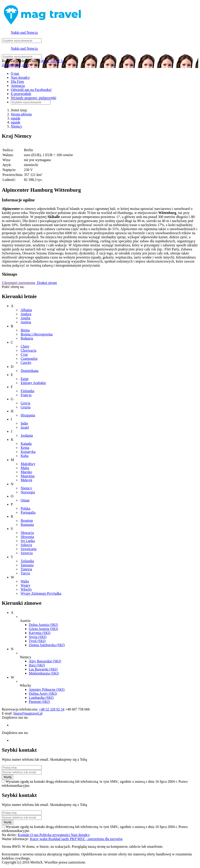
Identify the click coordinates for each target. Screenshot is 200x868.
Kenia (25, 448)
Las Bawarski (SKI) (43, 669)
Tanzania (27, 565)
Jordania (27, 435)
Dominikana (30, 371)
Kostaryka (28, 452)
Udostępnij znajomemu (19, 283)
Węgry (26, 585)
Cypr (24, 354)
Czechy (26, 363)
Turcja (25, 573)
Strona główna (21, 114)
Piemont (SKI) (39, 702)
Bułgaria (27, 338)
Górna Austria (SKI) (43, 629)
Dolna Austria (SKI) (43, 625)
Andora (26, 314)
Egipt (25, 379)
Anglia (25, 318)
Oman (25, 500)
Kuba (25, 456)
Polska (26, 508)
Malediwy (28, 464)
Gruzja (26, 407)
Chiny (25, 346)
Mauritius (28, 476)
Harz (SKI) (37, 665)
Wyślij (8, 777)
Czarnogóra (29, 359)
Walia (25, 581)
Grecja (26, 403)
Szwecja (27, 553)
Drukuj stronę (47, 283)
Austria (26, 322)
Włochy (26, 589)
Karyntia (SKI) (40, 633)
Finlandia (27, 391)
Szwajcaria (29, 549)
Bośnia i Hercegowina (37, 334)
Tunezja (26, 569)
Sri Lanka (28, 541)
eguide (16, 118)
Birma (25, 330)
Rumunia (27, 525)
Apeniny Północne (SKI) (47, 689)
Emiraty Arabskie (33, 383)
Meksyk (27, 480)
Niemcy (17, 126)
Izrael (25, 427)
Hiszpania (28, 415)
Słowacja (27, 533)
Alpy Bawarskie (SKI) (45, 661)
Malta (25, 468)
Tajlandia (27, 561)
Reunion (27, 521)
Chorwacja (28, 350)
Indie (24, 423)
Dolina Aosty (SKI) (43, 694)
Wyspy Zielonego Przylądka (41, 593)
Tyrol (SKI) (37, 641)
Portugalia (28, 512)
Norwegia (28, 492)
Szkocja (26, 545)
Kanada (26, 444)
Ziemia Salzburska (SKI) (47, 645)
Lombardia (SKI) (41, 698)
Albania (26, 310)
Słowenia (27, 537)
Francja (26, 395)
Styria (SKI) (38, 637)
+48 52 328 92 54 (52, 61)
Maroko (26, 472)
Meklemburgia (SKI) (44, 673)
